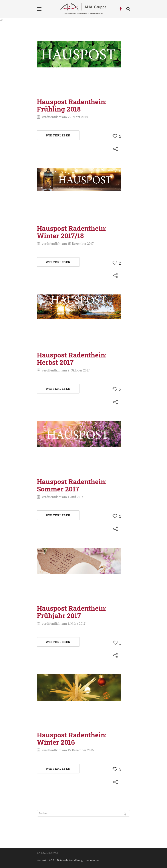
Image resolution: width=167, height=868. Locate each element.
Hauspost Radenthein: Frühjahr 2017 (72, 612)
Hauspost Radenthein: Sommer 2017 (72, 485)
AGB (52, 860)
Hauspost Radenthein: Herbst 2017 (72, 359)
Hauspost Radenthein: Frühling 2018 (72, 105)
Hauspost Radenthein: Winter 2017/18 (72, 232)
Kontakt (41, 860)
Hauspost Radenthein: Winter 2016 (72, 738)
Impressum (92, 860)
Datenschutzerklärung (70, 860)
